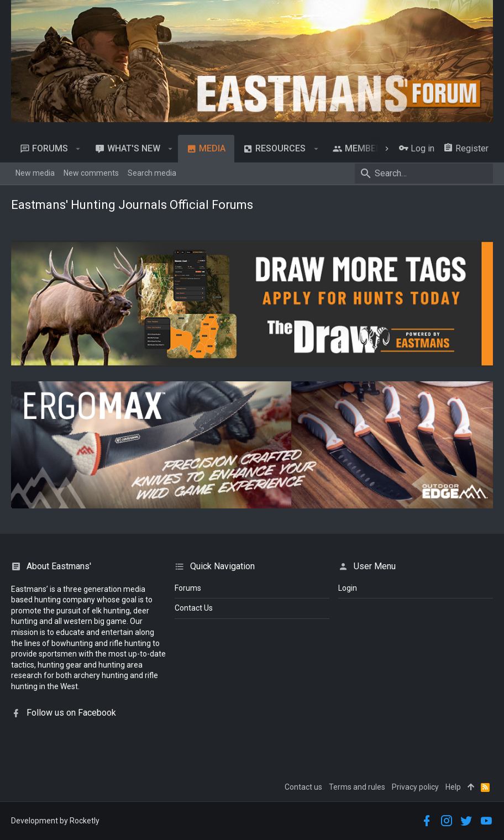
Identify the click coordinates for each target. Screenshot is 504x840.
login (348, 588)
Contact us (303, 787)
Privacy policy (415, 787)
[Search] (424, 174)
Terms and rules (357, 787)
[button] (78, 149)
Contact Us (194, 608)
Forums (188, 588)
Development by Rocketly (55, 821)
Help (453, 787)
